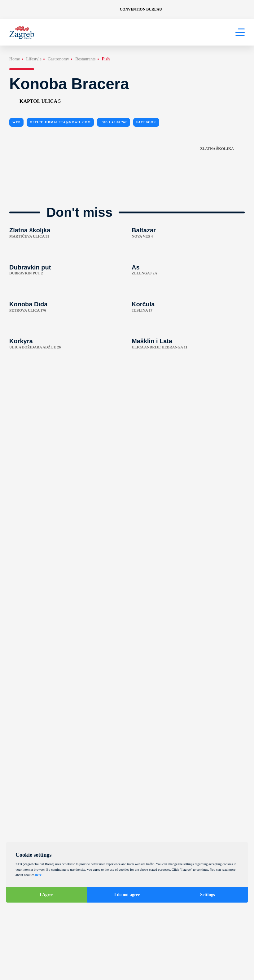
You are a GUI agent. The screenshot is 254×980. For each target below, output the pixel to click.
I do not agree (127, 895)
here (39, 875)
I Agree (46, 895)
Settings (207, 895)
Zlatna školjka (222, 149)
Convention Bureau (141, 9)
